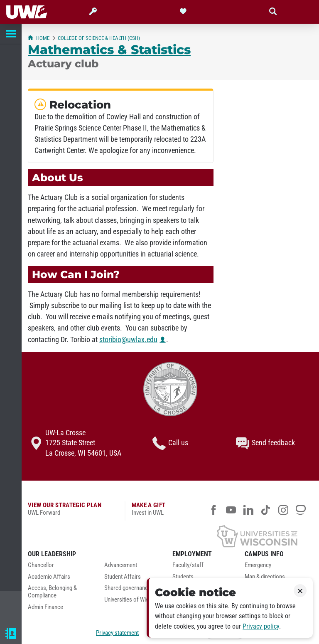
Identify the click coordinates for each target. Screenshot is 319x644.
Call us (170, 443)
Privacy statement (117, 633)
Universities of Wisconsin (135, 600)
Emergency (258, 565)
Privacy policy (261, 626)
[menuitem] (60, 568)
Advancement (121, 565)
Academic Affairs (49, 577)
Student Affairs (123, 577)
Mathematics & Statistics (109, 49)
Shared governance (128, 588)
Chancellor (41, 565)
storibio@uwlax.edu (128, 340)
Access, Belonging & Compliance (52, 592)
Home (39, 38)
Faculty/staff (188, 565)
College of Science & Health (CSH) (99, 38)
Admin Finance (45, 607)
